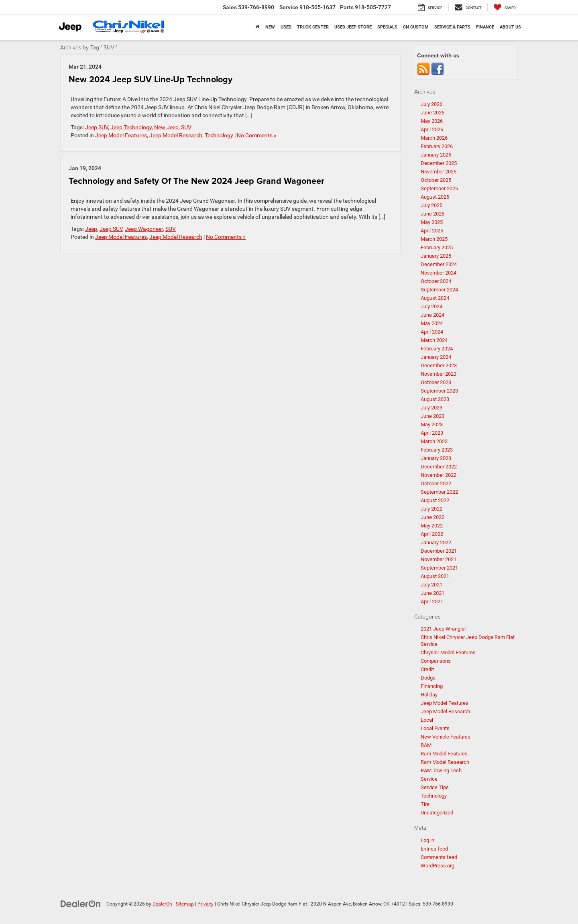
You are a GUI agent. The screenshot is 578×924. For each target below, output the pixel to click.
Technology (219, 135)
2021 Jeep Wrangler (443, 629)
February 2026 (437, 146)
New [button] (270, 27)
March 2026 (434, 138)
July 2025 (431, 205)
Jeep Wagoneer (144, 229)
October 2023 (436, 382)
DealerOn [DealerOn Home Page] (162, 904)
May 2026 (432, 121)
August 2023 (435, 399)
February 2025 (437, 247)
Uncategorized (437, 813)
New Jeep (166, 127)
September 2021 (439, 568)
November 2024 (439, 273)
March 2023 (434, 441)
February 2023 (437, 450)
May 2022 (432, 526)
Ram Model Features (444, 754)
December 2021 (439, 551)
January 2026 (436, 155)
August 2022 (435, 500)
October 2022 (436, 483)
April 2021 (432, 601)
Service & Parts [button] (452, 27)
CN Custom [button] (416, 27)
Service (429, 779)
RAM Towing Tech (441, 770)
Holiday (429, 695)
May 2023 (432, 424)
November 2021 (439, 559)
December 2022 (439, 467)
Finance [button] (485, 27)
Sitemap (185, 904)
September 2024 (439, 290)
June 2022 (432, 517)
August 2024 (435, 298)
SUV (186, 127)
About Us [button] (510, 27)
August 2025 (435, 197)
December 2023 (439, 365)
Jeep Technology (131, 127)
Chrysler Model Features (448, 652)
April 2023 (432, 433)
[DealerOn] (81, 904)
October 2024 (436, 281)
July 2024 (431, 306)
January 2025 (436, 256)
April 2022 (432, 534)
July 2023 (431, 408)
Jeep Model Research (176, 135)
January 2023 (436, 458)
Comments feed (439, 857)
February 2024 (437, 349)
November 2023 (439, 374)
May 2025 (432, 222)
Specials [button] (387, 27)
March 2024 (434, 340)
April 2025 (432, 231)
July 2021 (431, 585)
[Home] (258, 27)
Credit (427, 669)
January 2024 (436, 357)
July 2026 (431, 104)
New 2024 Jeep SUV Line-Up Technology (151, 79)
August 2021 (435, 576)
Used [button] (286, 27)
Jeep (91, 229)
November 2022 (439, 475)
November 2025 (439, 172)
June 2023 (432, 416)
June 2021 (432, 593)
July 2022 (431, 509)
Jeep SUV (97, 127)
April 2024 (432, 332)
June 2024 (432, 315)
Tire (425, 804)
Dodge (428, 678)
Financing (432, 686)
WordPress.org (438, 866)
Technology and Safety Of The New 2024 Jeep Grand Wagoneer (196, 181)
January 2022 (436, 542)
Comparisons (436, 661)
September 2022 (439, 492)
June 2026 (432, 113)
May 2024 (432, 323)
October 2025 (436, 180)
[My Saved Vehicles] (505, 7)
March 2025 (434, 239)
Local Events (435, 728)
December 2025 (439, 163)
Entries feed (434, 849)
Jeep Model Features (121, 135)
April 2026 (432, 129)
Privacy (206, 904)
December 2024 (439, 264)
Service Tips (435, 787)
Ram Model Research (445, 762)
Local (427, 720)
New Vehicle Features (446, 737)
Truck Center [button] (313, 27)
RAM (426, 745)
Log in (427, 840)
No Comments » (257, 135)
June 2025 (432, 214)
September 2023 (439, 391)
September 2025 (439, 188)
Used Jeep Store (353, 27)
